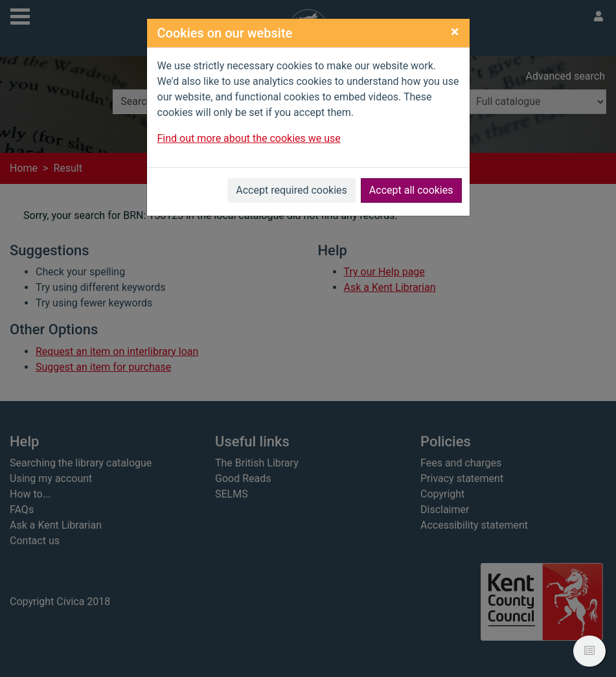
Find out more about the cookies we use (249, 138)
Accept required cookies (291, 190)
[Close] (455, 32)
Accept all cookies (411, 190)
